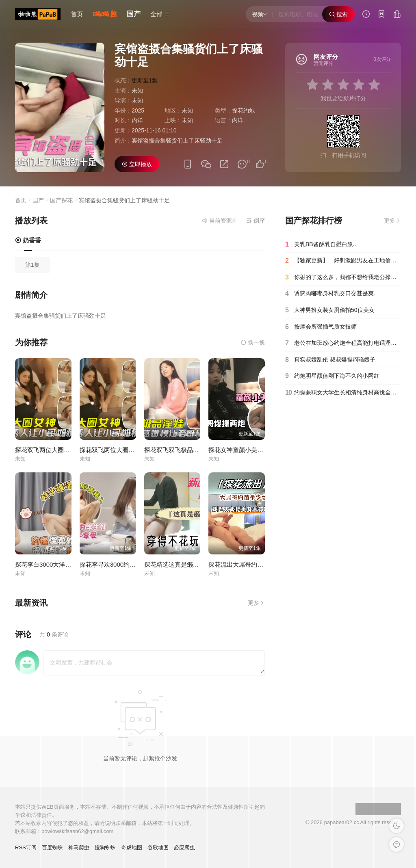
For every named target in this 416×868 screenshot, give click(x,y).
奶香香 (28, 240)
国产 (134, 14)
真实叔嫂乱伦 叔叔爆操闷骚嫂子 (330, 360)
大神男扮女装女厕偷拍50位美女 (330, 310)
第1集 (32, 265)
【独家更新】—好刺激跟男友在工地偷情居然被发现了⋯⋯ (343, 261)
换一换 (253, 342)
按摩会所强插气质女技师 (321, 327)
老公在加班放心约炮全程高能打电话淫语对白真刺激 (343, 343)
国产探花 (61, 200)
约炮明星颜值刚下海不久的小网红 (332, 376)
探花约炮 (243, 110)
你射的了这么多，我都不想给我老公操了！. (343, 277)
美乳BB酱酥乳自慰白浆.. (321, 245)
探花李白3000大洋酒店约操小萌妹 (61, 564)
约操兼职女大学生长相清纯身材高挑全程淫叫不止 (343, 393)
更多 (256, 603)
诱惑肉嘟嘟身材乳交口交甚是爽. (330, 294)
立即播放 (137, 164)
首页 (77, 14)
